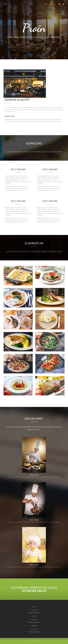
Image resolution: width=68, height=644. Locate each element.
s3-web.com (38, 640)
